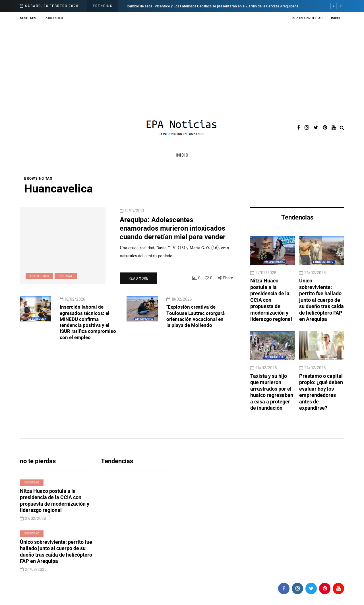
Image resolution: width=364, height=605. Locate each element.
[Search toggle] (342, 128)
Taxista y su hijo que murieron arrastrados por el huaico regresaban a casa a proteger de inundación (272, 401)
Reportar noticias (307, 18)
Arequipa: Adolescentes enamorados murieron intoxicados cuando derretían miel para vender (176, 237)
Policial (66, 285)
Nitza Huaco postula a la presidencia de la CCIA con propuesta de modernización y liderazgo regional (271, 309)
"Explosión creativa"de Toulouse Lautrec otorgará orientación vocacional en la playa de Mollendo (196, 321)
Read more (138, 287)
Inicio (335, 18)
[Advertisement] (182, 67)
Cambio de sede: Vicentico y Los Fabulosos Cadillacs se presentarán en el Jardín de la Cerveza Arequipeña (213, 6)
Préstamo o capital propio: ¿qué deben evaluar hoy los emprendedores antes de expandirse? (321, 401)
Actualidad (39, 285)
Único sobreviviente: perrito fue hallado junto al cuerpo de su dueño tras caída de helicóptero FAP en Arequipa (321, 309)
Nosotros (28, 18)
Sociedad (32, 487)
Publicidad (54, 18)
